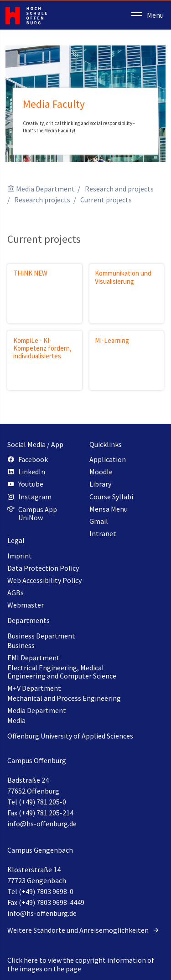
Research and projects (119, 189)
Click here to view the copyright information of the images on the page (81, 964)
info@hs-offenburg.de (42, 824)
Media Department (45, 189)
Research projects (42, 200)
